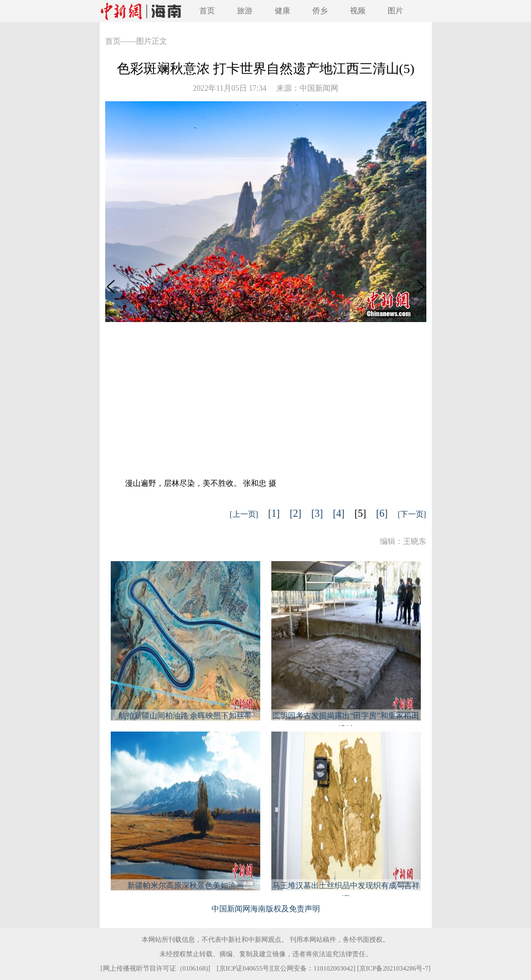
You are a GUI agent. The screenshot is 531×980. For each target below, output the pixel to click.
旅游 (245, 11)
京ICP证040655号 (244, 968)
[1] (274, 514)
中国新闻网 (319, 88)
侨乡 (320, 11)
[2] (295, 514)
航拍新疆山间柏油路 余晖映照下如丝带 (185, 716)
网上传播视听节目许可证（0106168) (156, 968)
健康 (282, 11)
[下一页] (412, 514)
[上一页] (244, 514)
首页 (207, 11)
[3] (317, 514)
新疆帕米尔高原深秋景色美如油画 (185, 886)
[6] (382, 514)
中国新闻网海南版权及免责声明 (266, 909)
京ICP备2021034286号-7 (394, 968)
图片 (395, 11)
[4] (339, 514)
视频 (358, 11)
